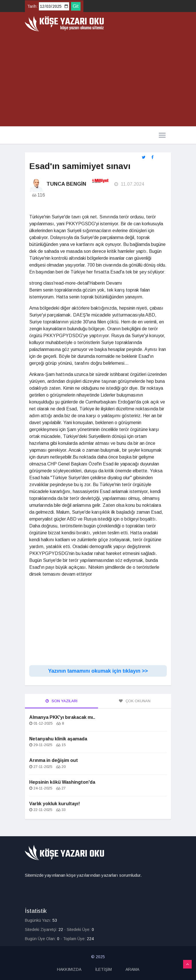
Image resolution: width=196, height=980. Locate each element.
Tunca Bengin (66, 184)
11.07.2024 (129, 184)
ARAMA (132, 969)
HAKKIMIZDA (69, 969)
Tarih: (32, 6)
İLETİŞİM (103, 969)
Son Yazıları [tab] (61, 701)
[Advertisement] (98, 79)
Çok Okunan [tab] (135, 701)
